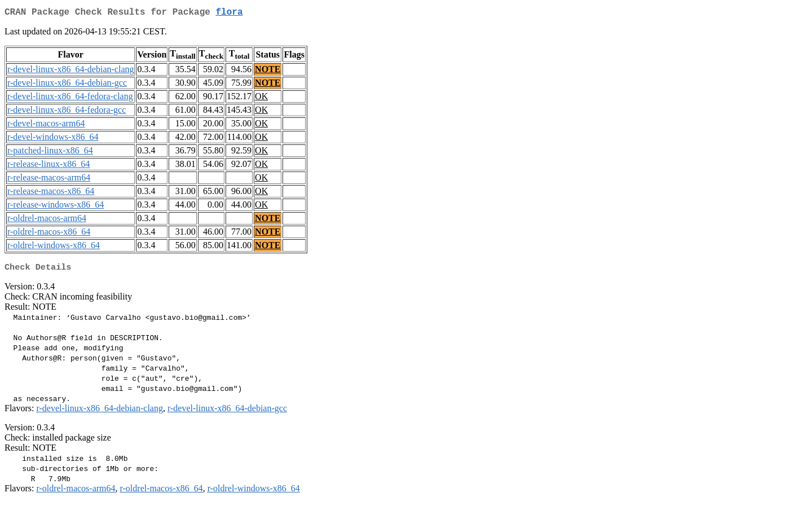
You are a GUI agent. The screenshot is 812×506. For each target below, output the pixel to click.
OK (261, 98)
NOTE (268, 71)
